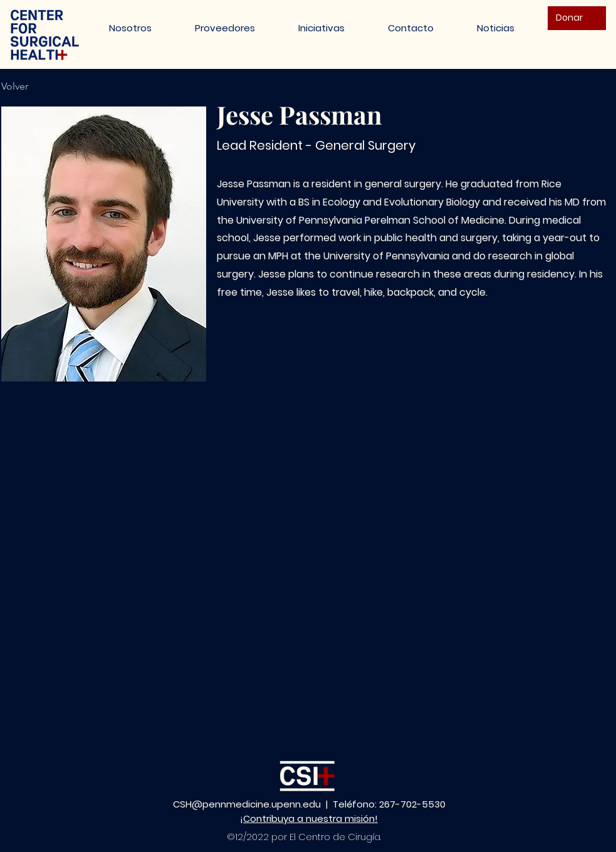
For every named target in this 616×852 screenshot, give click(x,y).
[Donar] (577, 18)
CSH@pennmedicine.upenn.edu (247, 804)
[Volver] (22, 87)
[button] (322, 28)
